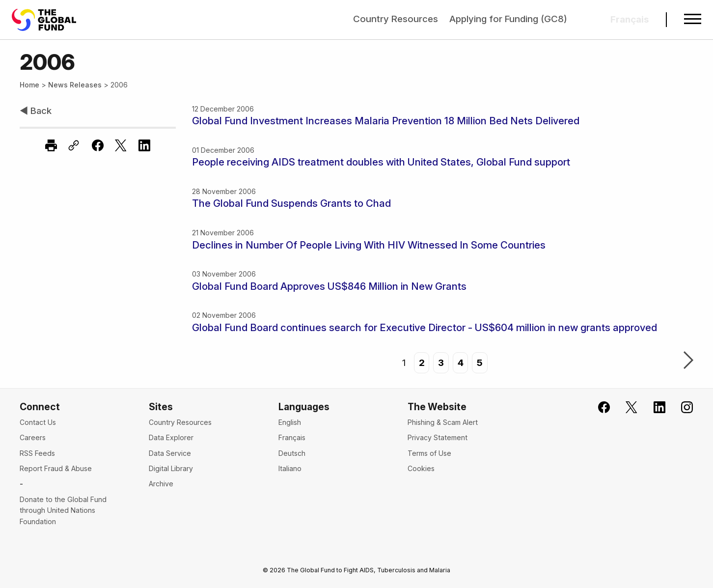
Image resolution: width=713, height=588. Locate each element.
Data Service (170, 453)
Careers (33, 437)
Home (29, 85)
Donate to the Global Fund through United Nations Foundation (63, 510)
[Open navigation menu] (693, 20)
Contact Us (38, 422)
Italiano (290, 468)
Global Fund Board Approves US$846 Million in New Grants (329, 286)
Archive (161, 484)
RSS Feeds (37, 453)
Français (292, 437)
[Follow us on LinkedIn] (653, 407)
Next (688, 361)
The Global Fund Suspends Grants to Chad (291, 203)
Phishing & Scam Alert (443, 422)
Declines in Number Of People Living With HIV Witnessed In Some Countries (369, 245)
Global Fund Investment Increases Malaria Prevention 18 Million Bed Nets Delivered (386, 121)
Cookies (421, 468)
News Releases (75, 85)
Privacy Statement (438, 437)
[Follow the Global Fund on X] (625, 407)
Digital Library (171, 468)
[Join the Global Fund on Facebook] (597, 407)
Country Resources (396, 19)
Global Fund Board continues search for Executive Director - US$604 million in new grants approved (425, 327)
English (290, 422)
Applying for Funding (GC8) (508, 19)
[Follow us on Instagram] (681, 407)
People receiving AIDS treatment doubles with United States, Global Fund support (381, 162)
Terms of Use (429, 453)
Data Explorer (171, 437)
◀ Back (36, 111)
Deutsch (292, 453)
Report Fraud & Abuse (56, 468)
